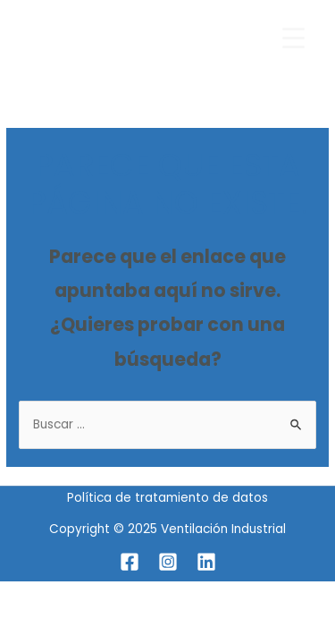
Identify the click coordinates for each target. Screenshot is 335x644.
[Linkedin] (206, 562)
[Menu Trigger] (293, 38)
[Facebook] (130, 562)
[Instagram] (168, 562)
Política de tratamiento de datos (167, 498)
